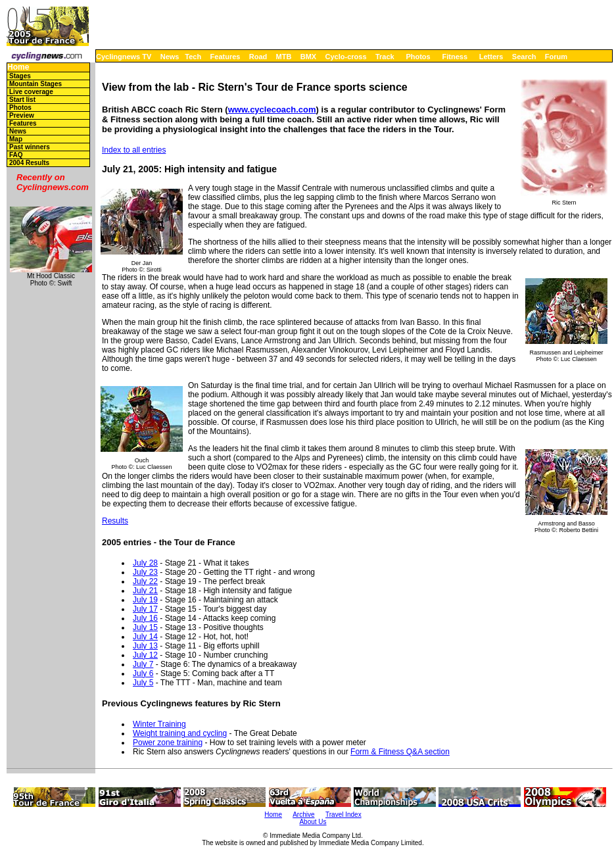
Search (524, 57)
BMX (308, 57)
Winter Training (159, 724)
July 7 (143, 664)
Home (18, 67)
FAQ (16, 155)
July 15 (145, 627)
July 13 (145, 646)
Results (115, 521)
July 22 (145, 581)
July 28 (145, 563)
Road (258, 57)
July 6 (143, 673)
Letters (491, 57)
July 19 (145, 600)
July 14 (145, 637)
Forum (556, 57)
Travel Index (344, 815)
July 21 (145, 591)
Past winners (30, 147)
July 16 (145, 618)
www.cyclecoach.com (272, 110)
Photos (418, 57)
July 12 (145, 655)
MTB (284, 57)
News (170, 57)
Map (16, 139)
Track (385, 57)
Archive (303, 815)
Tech (193, 57)
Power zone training (168, 743)
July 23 (145, 572)
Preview (22, 115)
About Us (313, 822)
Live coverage (31, 92)
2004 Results (29, 163)
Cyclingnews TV (124, 57)
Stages (20, 76)
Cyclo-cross (346, 57)
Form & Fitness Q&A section (400, 752)
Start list (22, 100)
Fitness (455, 57)
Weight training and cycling (180, 733)
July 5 (143, 683)
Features (225, 57)
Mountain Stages (36, 84)
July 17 (145, 609)
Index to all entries (134, 150)
